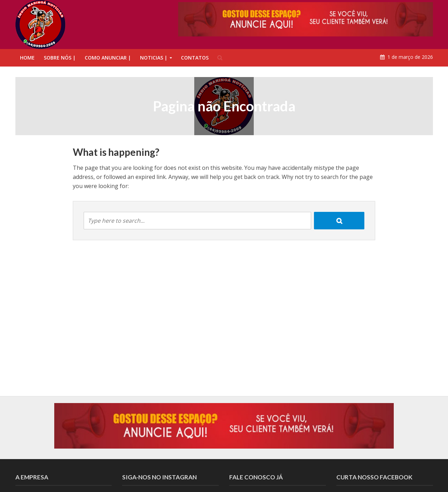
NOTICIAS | (154, 58)
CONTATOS (195, 58)
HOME (27, 58)
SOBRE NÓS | (60, 58)
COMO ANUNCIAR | (108, 58)
